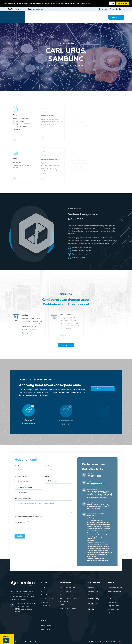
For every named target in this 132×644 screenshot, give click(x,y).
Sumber (94, 17)
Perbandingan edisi (48, 595)
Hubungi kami (116, 17)
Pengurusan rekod (66, 591)
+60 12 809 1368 (20, 9)
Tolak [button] (112, 3)
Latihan (91, 588)
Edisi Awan (45, 602)
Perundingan (93, 591)
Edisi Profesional (47, 599)
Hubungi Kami (66, 345)
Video (109, 613)
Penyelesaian (55, 17)
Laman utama (33, 17)
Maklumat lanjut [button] (85, 3)
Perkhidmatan (69, 17)
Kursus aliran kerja (114, 591)
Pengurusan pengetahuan (69, 595)
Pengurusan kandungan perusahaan (68, 600)
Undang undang (111, 641)
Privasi (120, 641)
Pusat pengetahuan (115, 588)
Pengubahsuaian (94, 595)
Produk (44, 17)
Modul (62, 605)
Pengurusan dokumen (68, 588)
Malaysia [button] (103, 9)
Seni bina (44, 588)
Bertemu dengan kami (103, 389)
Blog (109, 599)
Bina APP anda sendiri (68, 608)
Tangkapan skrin (113, 609)
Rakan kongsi (82, 17)
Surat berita (112, 602)
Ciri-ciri (43, 591)
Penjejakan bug (113, 606)
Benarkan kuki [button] (123, 3)
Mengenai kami (46, 626)
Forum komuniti (113, 595)
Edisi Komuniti (46, 606)
